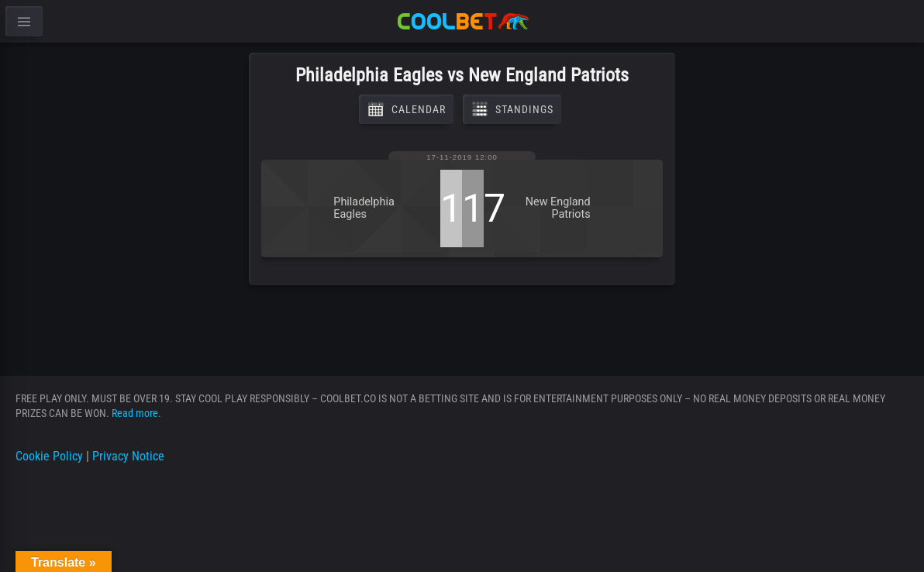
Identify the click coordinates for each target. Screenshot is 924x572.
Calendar (406, 109)
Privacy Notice (128, 456)
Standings (512, 109)
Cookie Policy (49, 456)
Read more (135, 413)
